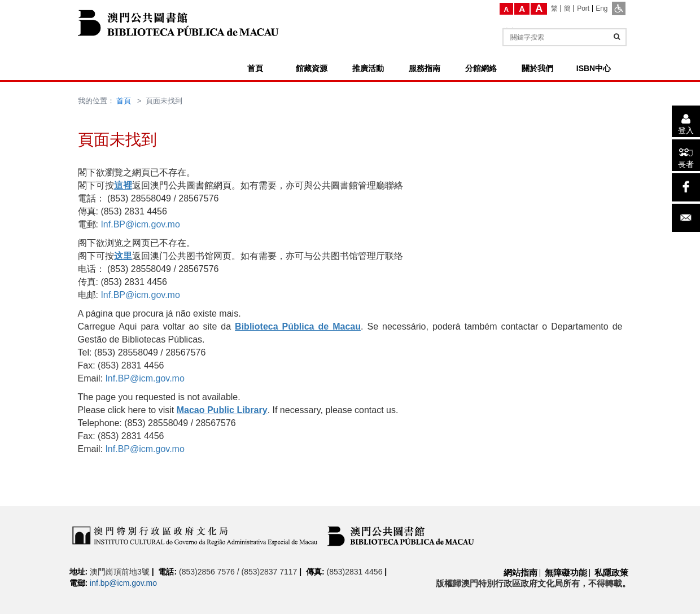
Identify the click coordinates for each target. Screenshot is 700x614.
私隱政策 (611, 573)
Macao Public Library (222, 410)
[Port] (583, 8)
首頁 (124, 101)
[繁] (555, 8)
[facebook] (686, 187)
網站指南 (520, 573)
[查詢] (617, 37)
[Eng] (601, 8)
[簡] (568, 8)
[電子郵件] (686, 218)
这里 (123, 256)
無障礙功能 (566, 573)
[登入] (686, 121)
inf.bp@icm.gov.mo (123, 583)
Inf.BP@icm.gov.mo (140, 224)
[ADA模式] (619, 8)
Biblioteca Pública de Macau (298, 326)
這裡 (123, 185)
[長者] (686, 155)
